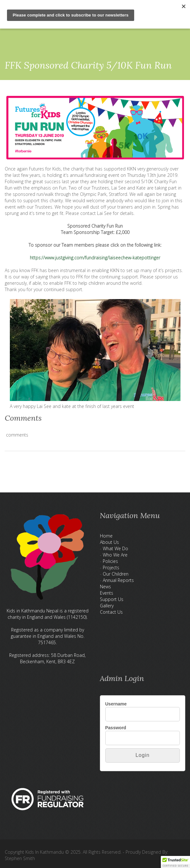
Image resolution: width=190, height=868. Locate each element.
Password (116, 728)
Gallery (107, 606)
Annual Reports (118, 580)
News (105, 587)
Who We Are (115, 555)
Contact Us (111, 612)
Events (107, 593)
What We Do (115, 548)
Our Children (116, 574)
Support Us (112, 599)
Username (116, 704)
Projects (111, 568)
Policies (110, 561)
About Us (109, 542)
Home (106, 536)
